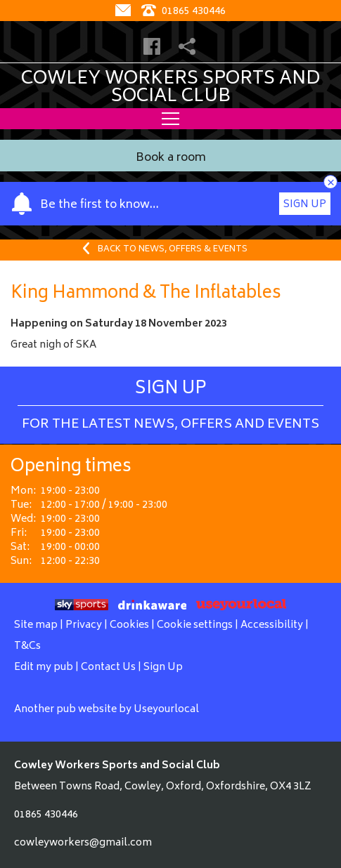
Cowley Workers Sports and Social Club (170, 88)
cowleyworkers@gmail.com (83, 843)
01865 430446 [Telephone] (184, 12)
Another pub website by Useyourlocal (107, 710)
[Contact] (125, 12)
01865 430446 (46, 815)
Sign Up (305, 205)
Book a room (171, 158)
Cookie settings (195, 625)
